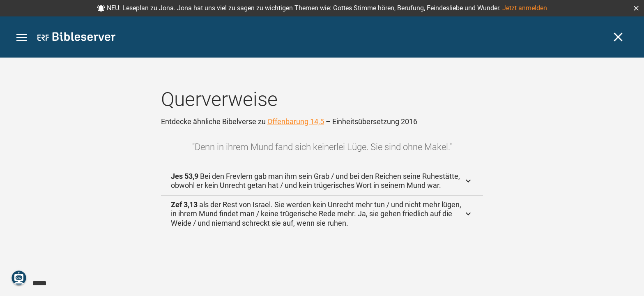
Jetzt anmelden (525, 8)
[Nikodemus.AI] (19, 278)
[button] (636, 8)
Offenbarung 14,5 (296, 121)
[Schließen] (618, 37)
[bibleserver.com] (76, 38)
